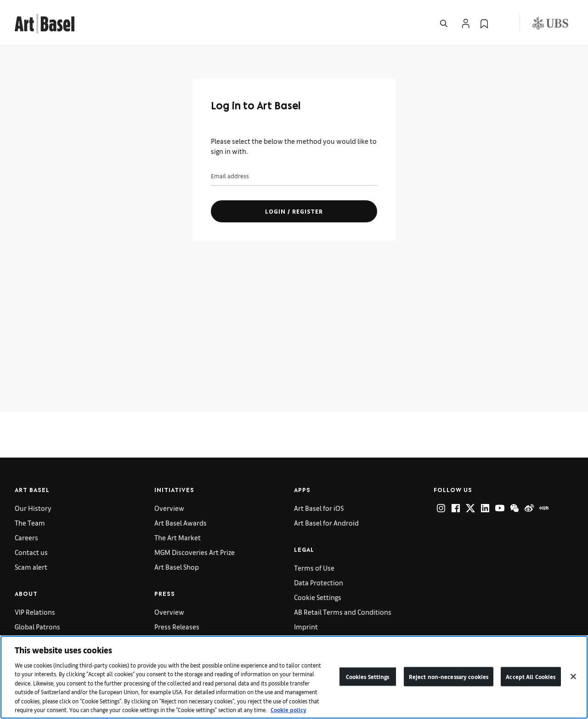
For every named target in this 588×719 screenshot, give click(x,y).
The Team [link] (30, 523)
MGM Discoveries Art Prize (195, 552)
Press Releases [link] (177, 626)
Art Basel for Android (326, 523)
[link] (45, 22)
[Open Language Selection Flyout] (503, 23)
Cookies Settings (368, 677)
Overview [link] (169, 508)
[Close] (573, 676)
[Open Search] (444, 23)
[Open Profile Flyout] (466, 23)
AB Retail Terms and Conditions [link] (343, 612)
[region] (294, 677)
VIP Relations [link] (35, 612)
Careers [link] (26, 537)
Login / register (294, 211)
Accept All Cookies (531, 677)
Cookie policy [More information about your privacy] (288, 710)
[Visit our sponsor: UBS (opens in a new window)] (550, 23)
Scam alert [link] (31, 567)
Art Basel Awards (181, 523)
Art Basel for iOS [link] (319, 508)
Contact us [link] (31, 552)
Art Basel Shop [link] (177, 567)
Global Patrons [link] (37, 626)
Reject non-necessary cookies (449, 677)
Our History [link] (33, 508)
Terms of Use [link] (314, 568)
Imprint (306, 626)
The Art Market (178, 537)
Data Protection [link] (319, 582)
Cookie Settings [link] (318, 597)
